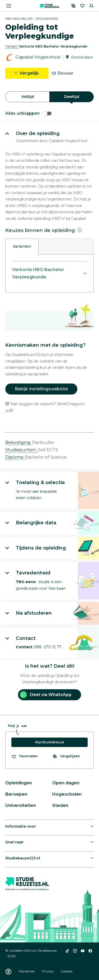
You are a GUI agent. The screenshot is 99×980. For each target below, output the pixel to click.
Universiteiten (21, 805)
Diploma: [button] (15, 457)
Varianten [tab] (22, 246)
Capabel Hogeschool (38, 57)
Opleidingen (19, 783)
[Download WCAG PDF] (8, 972)
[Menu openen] (9, 6)
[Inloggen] (91, 6)
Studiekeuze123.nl (23, 858)
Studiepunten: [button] (21, 450)
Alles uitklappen (28, 113)
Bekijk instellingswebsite (41, 389)
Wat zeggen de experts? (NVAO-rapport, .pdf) (45, 407)
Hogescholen (67, 794)
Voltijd (28, 97)
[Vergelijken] (73, 6)
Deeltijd (72, 97)
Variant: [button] (12, 46)
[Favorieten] (82, 6)
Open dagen (66, 783)
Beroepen (16, 794)
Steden (60, 805)
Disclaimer (27, 971)
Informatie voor (21, 826)
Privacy (48, 971)
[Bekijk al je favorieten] (24, 756)
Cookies (67, 971)
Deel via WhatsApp (46, 695)
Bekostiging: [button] (19, 442)
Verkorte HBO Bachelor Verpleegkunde (38, 273)
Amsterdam (82, 57)
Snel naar (15, 842)
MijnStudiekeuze (50, 742)
